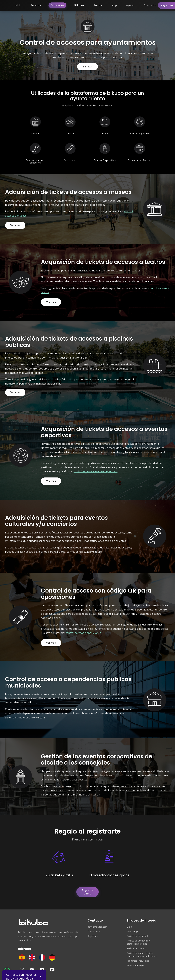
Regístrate (93, 933)
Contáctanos (94, 928)
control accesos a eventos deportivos (96, 471)
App (114, 5)
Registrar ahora (88, 890)
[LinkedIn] (42, 967)
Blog (129, 924)
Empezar (88, 67)
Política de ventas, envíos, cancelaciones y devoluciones (142, 952)
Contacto (150, 5)
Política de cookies (136, 945)
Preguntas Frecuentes (138, 958)
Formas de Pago (135, 962)
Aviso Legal (133, 928)
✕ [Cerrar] (40, 974)
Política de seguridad (137, 933)
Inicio (18, 5)
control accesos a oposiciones (83, 633)
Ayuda (130, 5)
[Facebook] (32, 967)
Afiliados (79, 5)
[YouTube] (52, 967)
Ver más (15, 225)
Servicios (36, 5)
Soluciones (57, 5)
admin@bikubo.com (97, 924)
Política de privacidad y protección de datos (138, 939)
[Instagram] (22, 967)
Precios (98, 5)
